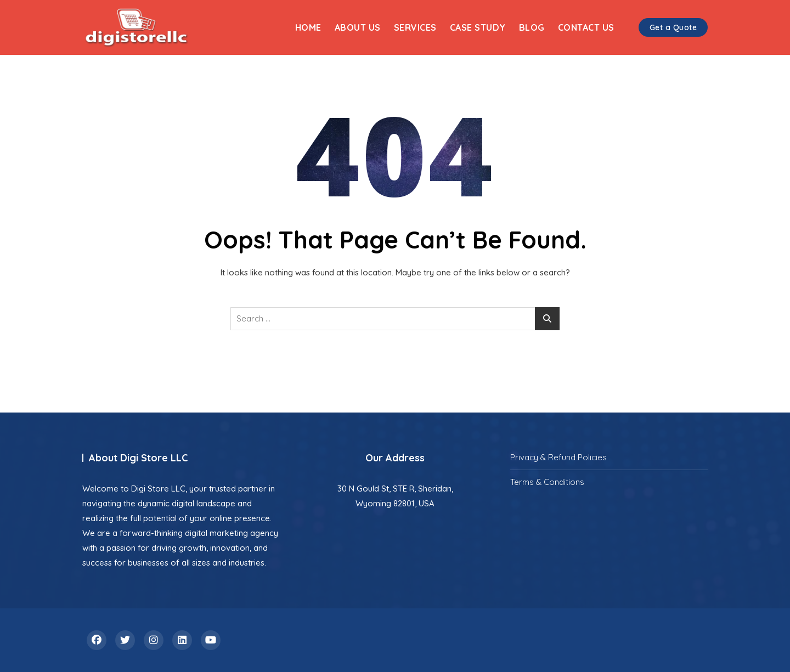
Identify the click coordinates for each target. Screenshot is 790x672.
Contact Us (586, 27)
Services (415, 27)
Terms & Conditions (547, 482)
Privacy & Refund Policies (558, 457)
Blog (532, 27)
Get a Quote (673, 27)
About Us (358, 27)
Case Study (478, 27)
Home (308, 27)
